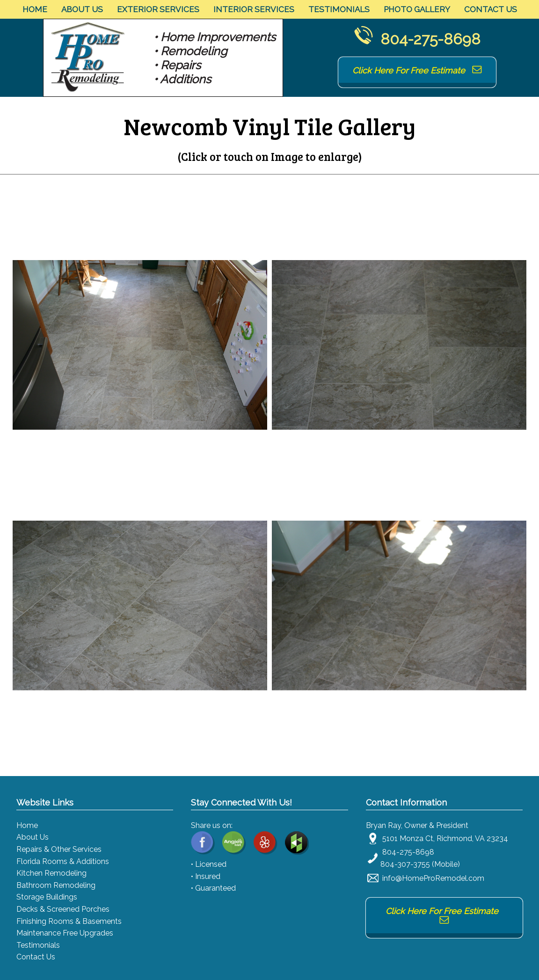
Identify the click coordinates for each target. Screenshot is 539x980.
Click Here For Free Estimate (417, 70)
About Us (82, 9)
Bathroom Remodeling (56, 885)
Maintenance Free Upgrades (65, 933)
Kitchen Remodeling (51, 873)
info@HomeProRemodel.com (433, 878)
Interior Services (254, 9)
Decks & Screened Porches (63, 909)
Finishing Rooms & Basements (69, 921)
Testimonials (339, 9)
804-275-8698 (430, 39)
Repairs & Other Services (59, 849)
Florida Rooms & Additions (63, 861)
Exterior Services (158, 9)
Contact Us (491, 9)
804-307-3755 (405, 864)
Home (35, 9)
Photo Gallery (417, 9)
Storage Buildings (47, 897)
